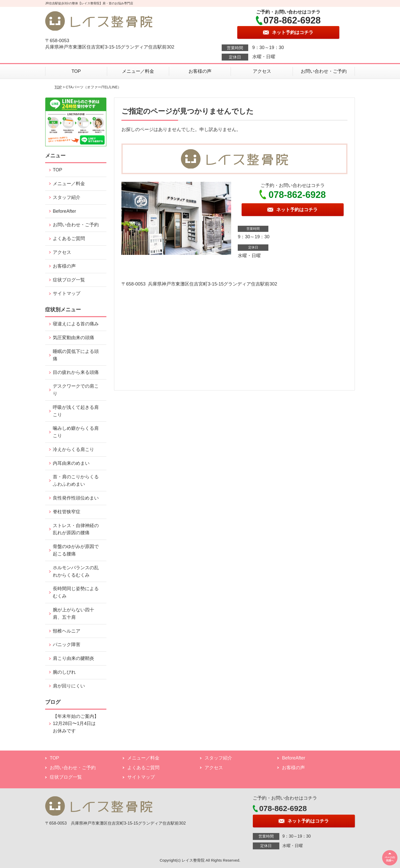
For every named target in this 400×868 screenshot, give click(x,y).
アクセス (262, 71)
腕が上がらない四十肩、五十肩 (73, 614)
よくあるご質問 (69, 239)
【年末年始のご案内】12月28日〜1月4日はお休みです (76, 724)
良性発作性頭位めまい (76, 498)
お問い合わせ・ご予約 (324, 71)
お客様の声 (200, 71)
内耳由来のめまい (71, 463)
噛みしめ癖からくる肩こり (76, 432)
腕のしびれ (64, 672)
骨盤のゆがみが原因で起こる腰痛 (76, 550)
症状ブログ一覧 (69, 280)
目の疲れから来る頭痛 (76, 372)
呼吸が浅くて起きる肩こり (76, 411)
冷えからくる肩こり (73, 449)
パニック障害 (67, 645)
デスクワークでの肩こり (76, 390)
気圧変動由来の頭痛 (73, 338)
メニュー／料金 (138, 71)
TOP (76, 71)
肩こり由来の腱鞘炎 (73, 658)
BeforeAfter (64, 211)
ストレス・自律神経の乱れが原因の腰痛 (76, 529)
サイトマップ (67, 293)
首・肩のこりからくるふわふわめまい (76, 480)
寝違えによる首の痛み (76, 324)
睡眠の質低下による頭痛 (76, 355)
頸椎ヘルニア (67, 631)
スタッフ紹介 (67, 197)
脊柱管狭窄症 (67, 512)
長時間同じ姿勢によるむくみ (76, 592)
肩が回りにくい (69, 686)
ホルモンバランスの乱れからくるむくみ (76, 571)
